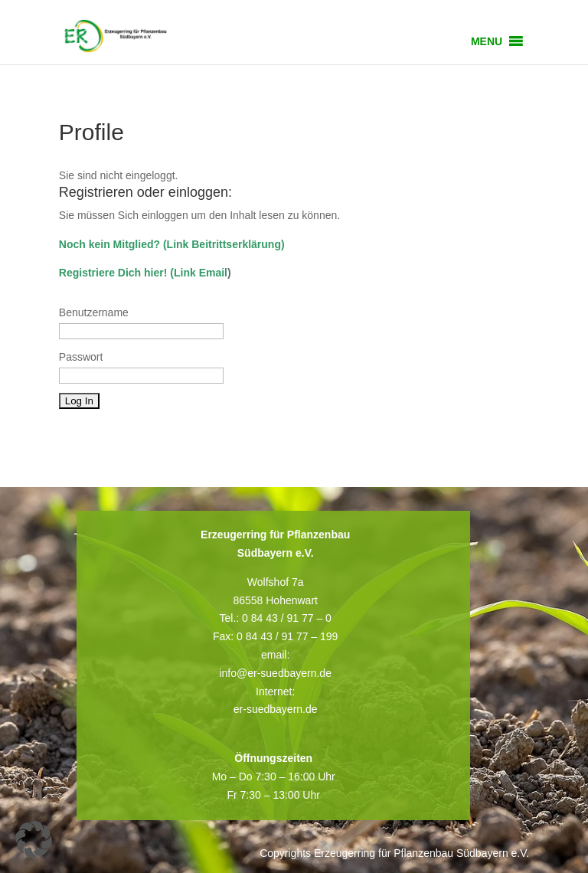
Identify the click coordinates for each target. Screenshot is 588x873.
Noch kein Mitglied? (109, 244)
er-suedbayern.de (276, 709)
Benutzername (94, 312)
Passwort (81, 357)
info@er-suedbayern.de (275, 673)
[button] (487, 41)
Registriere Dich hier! (113, 273)
